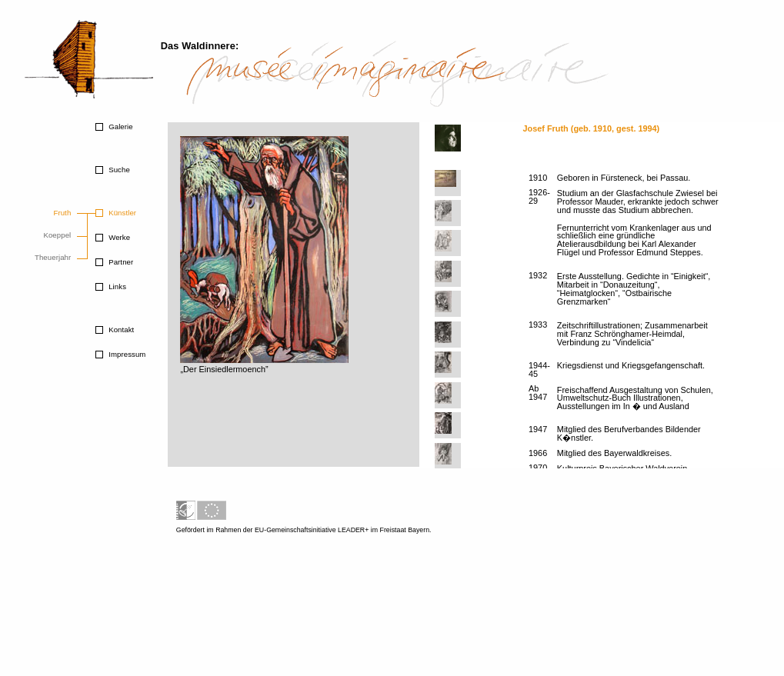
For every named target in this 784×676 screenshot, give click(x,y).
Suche (118, 170)
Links (116, 286)
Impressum (126, 354)
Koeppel (57, 235)
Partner (120, 262)
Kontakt (120, 330)
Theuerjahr (53, 257)
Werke (118, 237)
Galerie (119, 127)
